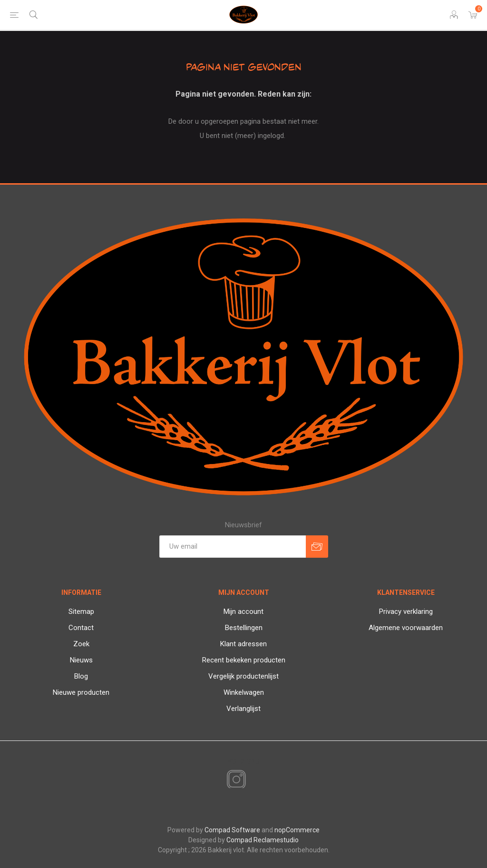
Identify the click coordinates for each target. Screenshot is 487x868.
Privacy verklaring (406, 612)
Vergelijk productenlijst (243, 676)
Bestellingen (244, 628)
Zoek (81, 644)
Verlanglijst (243, 709)
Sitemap (81, 612)
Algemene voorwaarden (406, 628)
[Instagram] (234, 780)
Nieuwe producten (81, 692)
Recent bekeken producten (244, 660)
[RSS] (253, 780)
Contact (81, 628)
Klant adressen (243, 644)
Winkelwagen (244, 692)
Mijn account (243, 612)
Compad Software (232, 830)
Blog (81, 676)
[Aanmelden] (233, 547)
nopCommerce (297, 830)
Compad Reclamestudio (263, 840)
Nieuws (81, 660)
